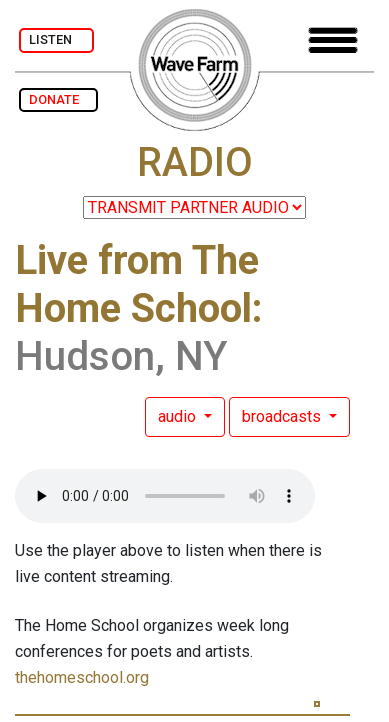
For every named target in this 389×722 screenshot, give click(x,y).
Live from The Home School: (139, 284)
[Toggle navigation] (333, 40)
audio (179, 416)
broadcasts (283, 416)
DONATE (58, 99)
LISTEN (56, 39)
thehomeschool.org (82, 677)
